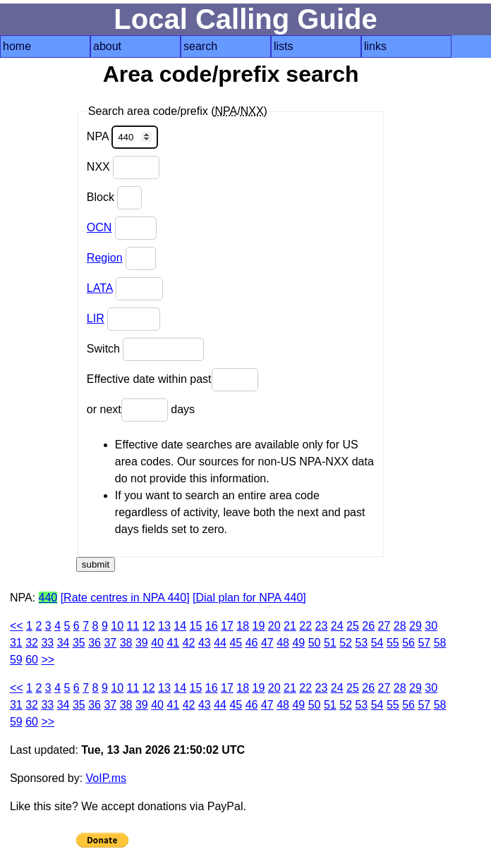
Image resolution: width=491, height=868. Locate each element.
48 (283, 643)
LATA (100, 288)
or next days (141, 410)
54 (377, 643)
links (375, 46)
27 (384, 626)
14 (180, 626)
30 (431, 626)
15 (196, 626)
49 (298, 643)
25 (353, 626)
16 (212, 626)
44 (220, 643)
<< (17, 626)
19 (259, 626)
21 (290, 626)
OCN (99, 227)
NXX (123, 167)
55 (393, 643)
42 (189, 643)
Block (115, 198)
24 (337, 626)
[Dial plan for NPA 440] (249, 598)
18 (243, 626)
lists (284, 46)
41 (173, 643)
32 (32, 643)
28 (400, 626)
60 (32, 660)
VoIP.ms (107, 778)
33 (47, 643)
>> (48, 660)
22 (305, 626)
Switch (146, 349)
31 (16, 643)
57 (424, 643)
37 (110, 643)
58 (440, 643)
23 (322, 626)
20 (274, 626)
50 (315, 643)
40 (157, 643)
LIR (96, 318)
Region (105, 258)
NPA (122, 137)
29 (416, 626)
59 (16, 660)
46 (252, 643)
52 (346, 643)
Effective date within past (172, 380)
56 (408, 643)
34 (63, 643)
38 (126, 643)
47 (267, 643)
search (200, 46)
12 (149, 626)
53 (361, 643)
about (107, 46)
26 (368, 626)
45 (236, 643)
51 (330, 643)
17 (227, 626)
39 (142, 643)
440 (48, 598)
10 (117, 626)
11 (133, 626)
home (17, 46)
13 (164, 626)
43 (205, 643)
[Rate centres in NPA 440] (125, 598)
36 (95, 643)
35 (79, 643)
